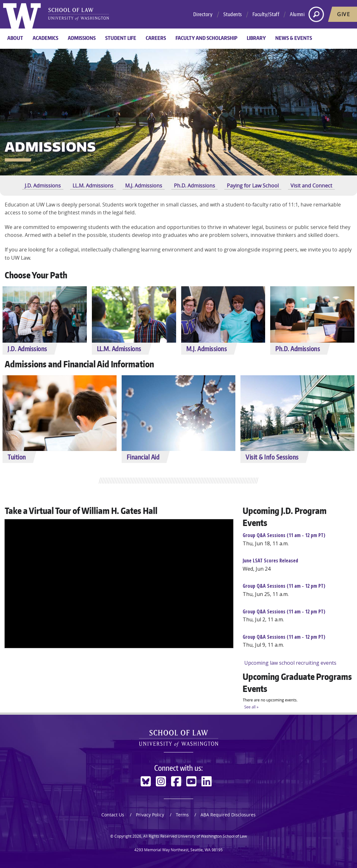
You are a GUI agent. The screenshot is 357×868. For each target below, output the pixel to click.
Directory (203, 14)
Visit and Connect (311, 186)
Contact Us (113, 815)
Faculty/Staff (266, 14)
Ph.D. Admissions (194, 186)
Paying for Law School (253, 186)
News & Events (294, 38)
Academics (45, 38)
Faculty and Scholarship (206, 38)
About (15, 38)
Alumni (297, 14)
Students (233, 14)
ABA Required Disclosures (228, 815)
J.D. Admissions (43, 186)
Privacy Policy (150, 815)
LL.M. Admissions (93, 186)
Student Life (121, 38)
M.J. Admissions (144, 186)
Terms (182, 815)
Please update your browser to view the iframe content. (297, 600)
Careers (156, 38)
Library (256, 38)
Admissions (82, 38)
